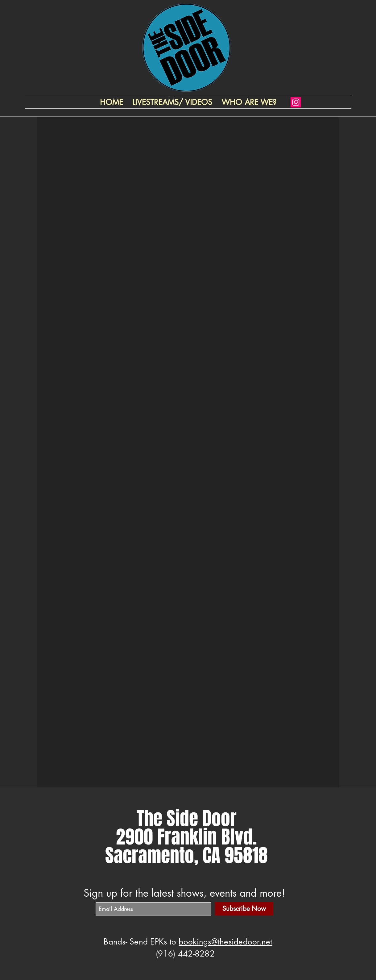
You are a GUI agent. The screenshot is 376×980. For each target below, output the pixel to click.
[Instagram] (296, 102)
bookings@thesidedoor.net (225, 942)
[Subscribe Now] (244, 909)
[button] (249, 102)
